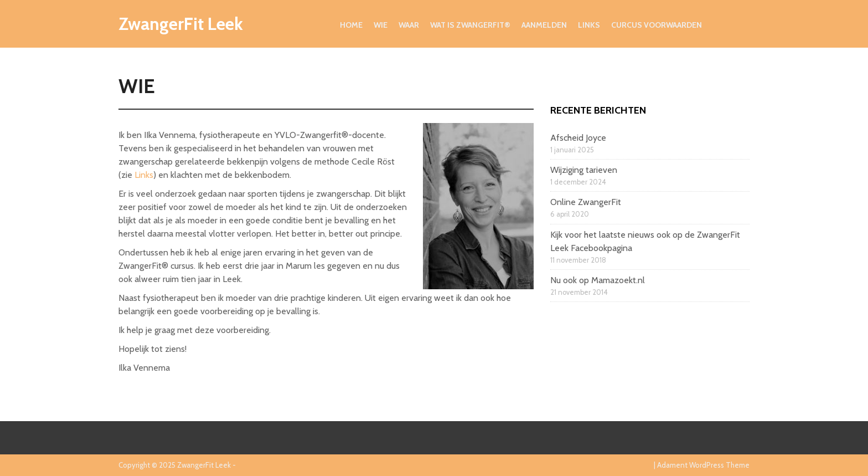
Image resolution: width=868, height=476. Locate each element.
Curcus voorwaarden (657, 25)
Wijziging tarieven (584, 170)
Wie (381, 25)
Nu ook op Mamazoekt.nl (598, 280)
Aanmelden (544, 25)
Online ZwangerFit (586, 202)
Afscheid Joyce (578, 138)
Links (589, 25)
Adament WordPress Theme (703, 465)
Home (351, 25)
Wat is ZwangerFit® (470, 25)
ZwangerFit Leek (181, 24)
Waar (409, 25)
